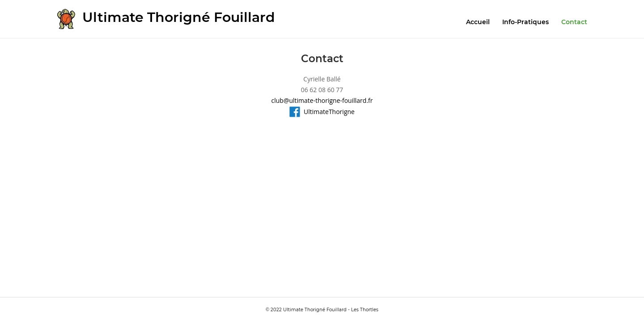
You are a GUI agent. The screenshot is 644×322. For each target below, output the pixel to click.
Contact (574, 22)
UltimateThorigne (322, 112)
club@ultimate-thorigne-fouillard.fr (322, 100)
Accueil (478, 22)
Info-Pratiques (525, 22)
